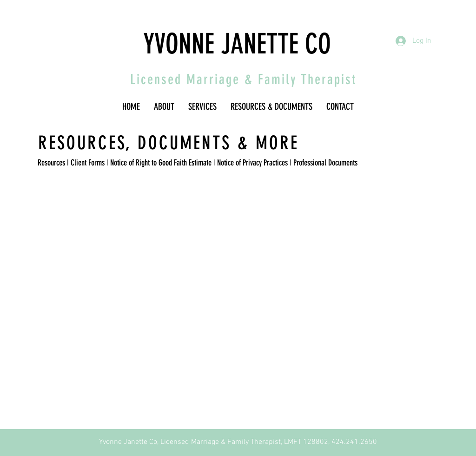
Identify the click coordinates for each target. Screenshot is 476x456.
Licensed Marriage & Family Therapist (243, 79)
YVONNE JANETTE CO (237, 44)
